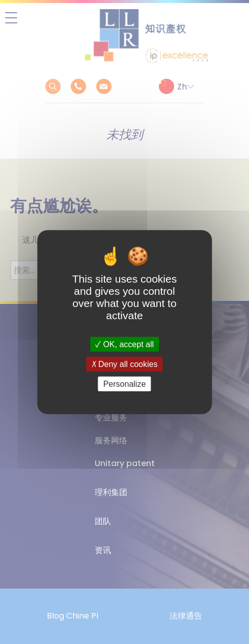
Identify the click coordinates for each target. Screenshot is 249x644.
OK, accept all (124, 344)
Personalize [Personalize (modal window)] (125, 384)
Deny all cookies (125, 364)
